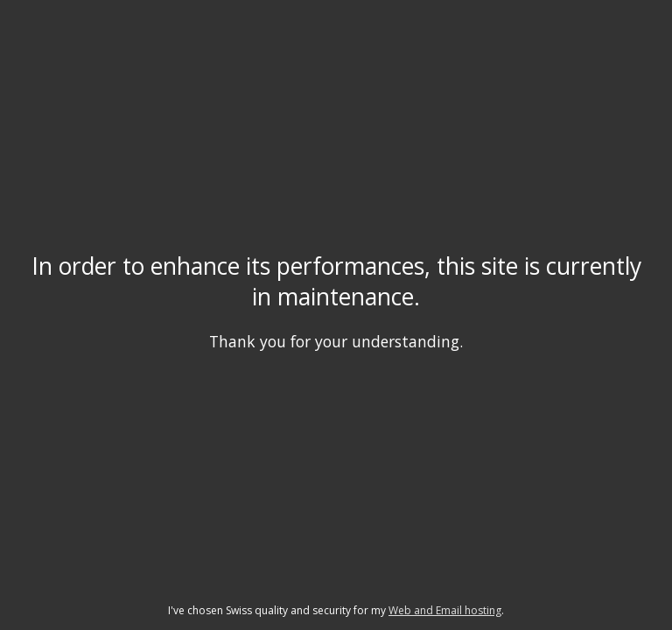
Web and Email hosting (445, 610)
